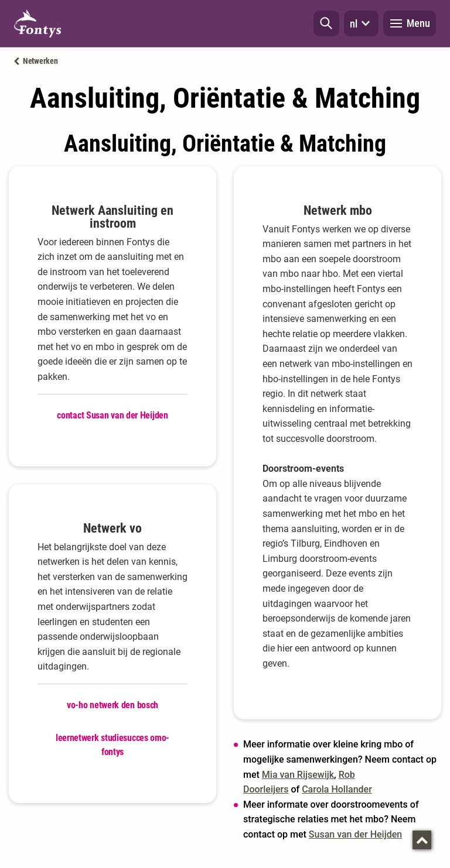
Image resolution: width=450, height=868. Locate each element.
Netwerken (40, 61)
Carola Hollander (337, 789)
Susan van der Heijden (355, 834)
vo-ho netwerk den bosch (112, 705)
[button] (326, 23)
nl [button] (361, 23)
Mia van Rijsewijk (298, 775)
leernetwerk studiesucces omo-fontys (112, 745)
